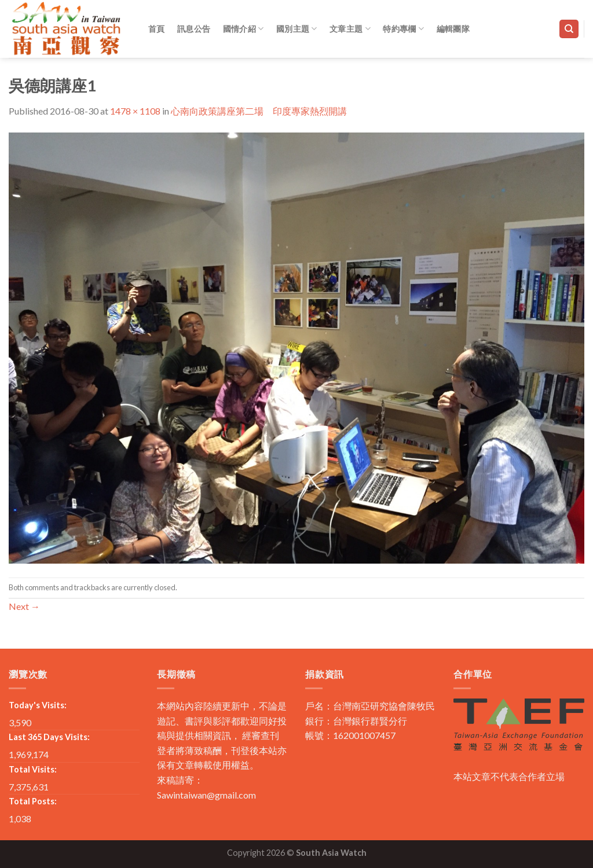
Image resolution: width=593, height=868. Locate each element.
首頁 (157, 29)
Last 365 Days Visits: (49, 737)
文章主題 (350, 29)
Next (24, 606)
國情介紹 (244, 29)
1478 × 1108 (135, 111)
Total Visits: (33, 769)
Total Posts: (33, 801)
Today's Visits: (38, 705)
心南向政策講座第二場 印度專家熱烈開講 (259, 111)
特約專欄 (403, 29)
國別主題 (297, 29)
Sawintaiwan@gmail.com (206, 795)
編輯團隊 (453, 29)
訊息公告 (194, 29)
